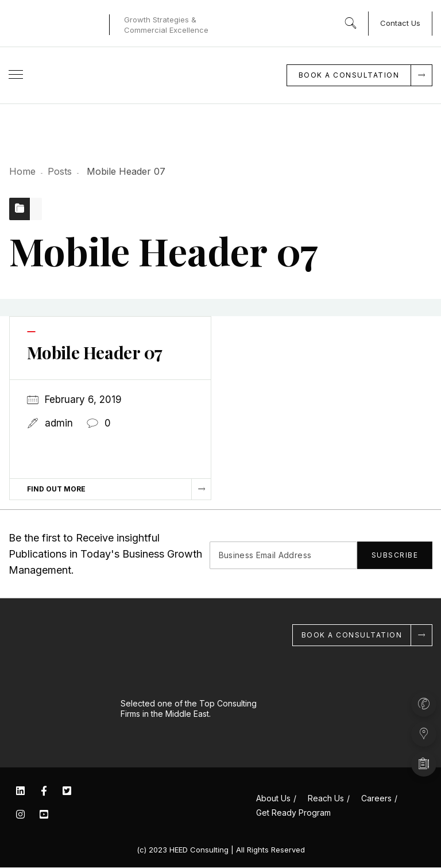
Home (22, 171)
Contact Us (400, 23)
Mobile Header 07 (96, 353)
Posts (60, 171)
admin (59, 424)
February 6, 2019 (83, 400)
